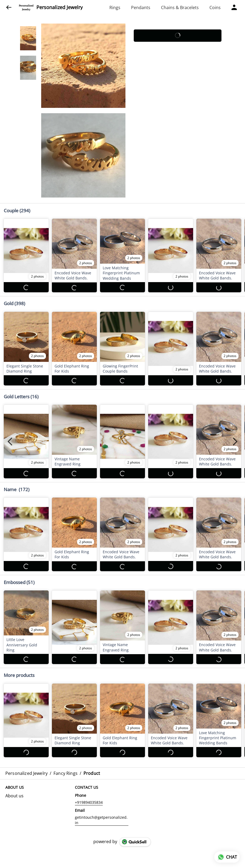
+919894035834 (89, 797)
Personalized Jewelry (60, 7)
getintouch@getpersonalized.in (101, 815)
